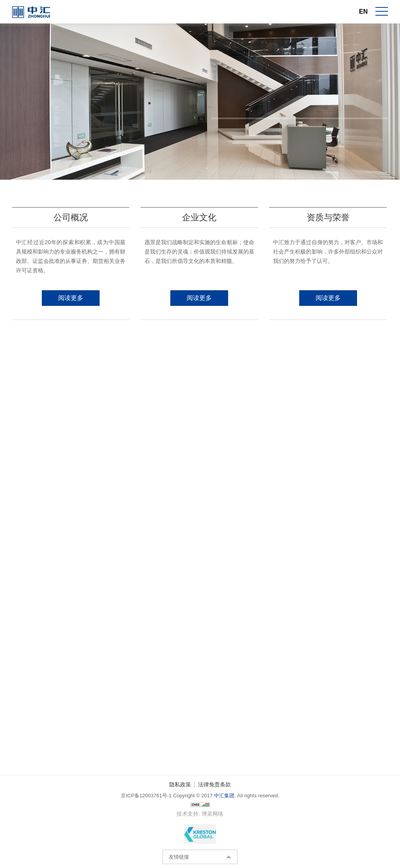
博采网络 (212, 814)
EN (363, 12)
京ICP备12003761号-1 (146, 796)
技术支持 (187, 814)
